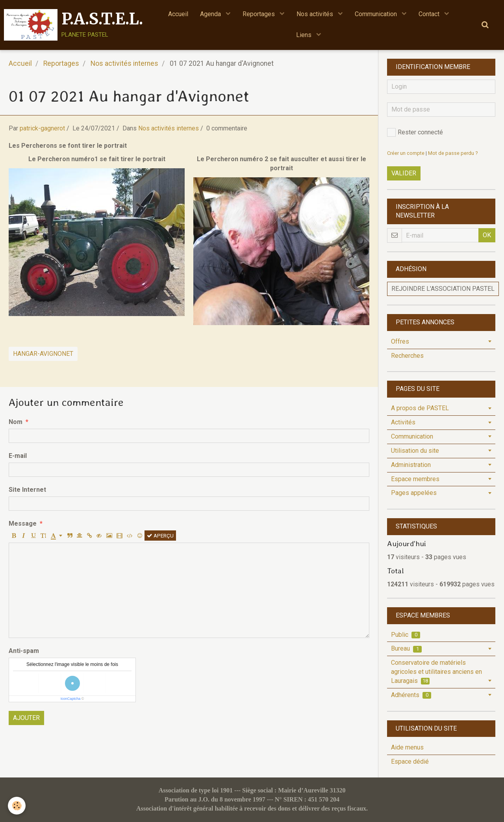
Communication (377, 14)
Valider (404, 173)
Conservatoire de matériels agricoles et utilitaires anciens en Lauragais (436, 672)
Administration (411, 465)
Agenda (211, 14)
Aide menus (407, 747)
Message (23, 524)
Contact (430, 14)
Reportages (259, 14)
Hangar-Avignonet (43, 354)
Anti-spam (24, 651)
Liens (305, 35)
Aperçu (160, 536)
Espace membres (415, 479)
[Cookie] (17, 806)
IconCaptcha (71, 699)
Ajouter (26, 718)
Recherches (407, 356)
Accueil (178, 14)
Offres (400, 341)
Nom (16, 422)
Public (406, 635)
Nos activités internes (124, 63)
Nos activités (316, 14)
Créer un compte (406, 153)
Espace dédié (410, 762)
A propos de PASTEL (420, 408)
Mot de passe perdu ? (453, 153)
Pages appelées (414, 493)
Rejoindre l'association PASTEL (443, 289)
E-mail (18, 456)
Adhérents (411, 695)
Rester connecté (415, 132)
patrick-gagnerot (42, 128)
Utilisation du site (415, 451)
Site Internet (27, 490)
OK (487, 235)
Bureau (406, 648)
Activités (403, 422)
